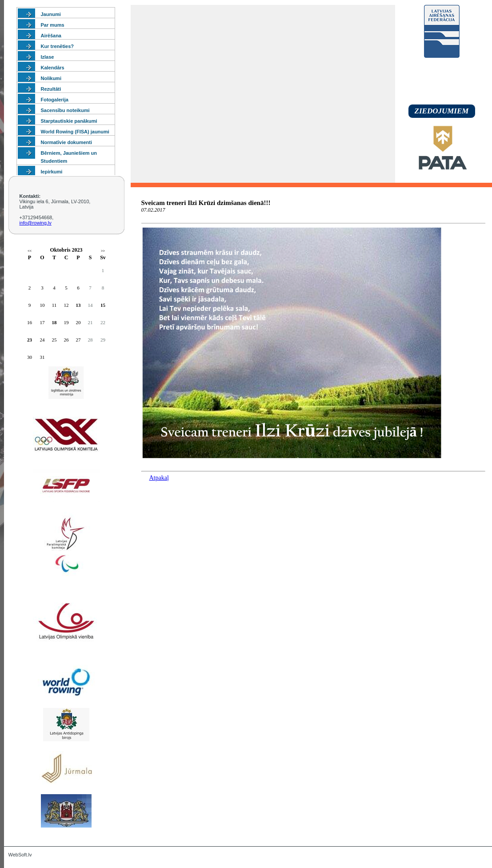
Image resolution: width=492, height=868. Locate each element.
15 (103, 305)
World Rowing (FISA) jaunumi (75, 132)
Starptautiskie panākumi (69, 121)
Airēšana (51, 36)
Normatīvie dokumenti (67, 142)
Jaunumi (51, 14)
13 (78, 305)
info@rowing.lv (36, 223)
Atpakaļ (159, 478)
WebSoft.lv (20, 855)
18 (54, 322)
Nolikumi (51, 78)
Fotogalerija (55, 100)
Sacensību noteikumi (65, 110)
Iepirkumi (52, 172)
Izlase (48, 57)
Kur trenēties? (58, 46)
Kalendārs (53, 68)
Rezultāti (51, 89)
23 (30, 340)
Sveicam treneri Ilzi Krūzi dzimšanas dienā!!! (206, 203)
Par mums (53, 25)
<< (30, 251)
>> (103, 251)
